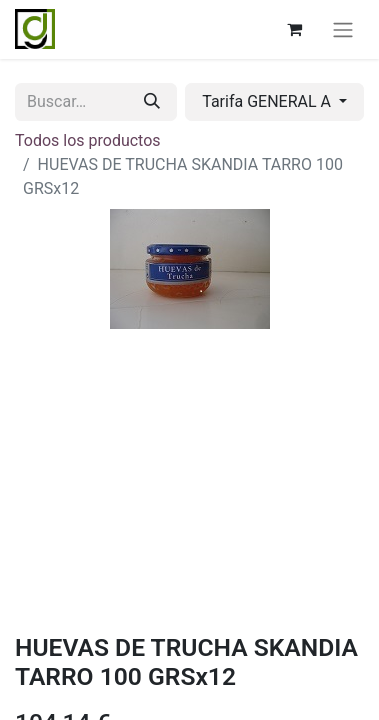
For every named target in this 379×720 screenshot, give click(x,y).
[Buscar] (152, 102)
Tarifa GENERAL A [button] (268, 101)
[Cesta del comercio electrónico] (294, 29)
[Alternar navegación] (343, 29)
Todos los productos (88, 140)
